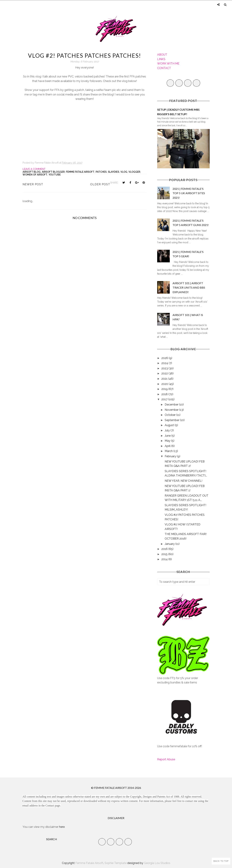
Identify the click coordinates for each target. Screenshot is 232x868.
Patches (101, 172)
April (168, 446)
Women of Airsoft (35, 175)
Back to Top (221, 861)
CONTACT (164, 68)
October (170, 415)
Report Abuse (166, 759)
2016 (165, 549)
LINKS (161, 59)
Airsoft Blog (32, 172)
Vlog (124, 172)
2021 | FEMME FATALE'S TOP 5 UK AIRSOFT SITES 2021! (189, 193)
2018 (165, 394)
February (171, 456)
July (168, 430)
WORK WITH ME (168, 64)
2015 (165, 554)
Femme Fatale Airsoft (80, 172)
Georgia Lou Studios (157, 863)
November (172, 410)
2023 (165, 368)
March (169, 451)
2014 (165, 559)
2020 (165, 384)
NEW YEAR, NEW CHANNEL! (183, 481)
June (168, 436)
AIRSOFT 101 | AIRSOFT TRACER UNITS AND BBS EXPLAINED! (189, 288)
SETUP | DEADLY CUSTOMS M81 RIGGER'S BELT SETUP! (178, 112)
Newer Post (33, 184)
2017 (165, 399)
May (168, 441)
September (172, 420)
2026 (165, 358)
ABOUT (162, 55)
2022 (165, 373)
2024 (165, 363)
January (170, 544)
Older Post (100, 184)
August (170, 425)
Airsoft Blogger (53, 172)
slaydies (114, 172)
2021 (165, 379)
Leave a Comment (34, 169)
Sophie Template (116, 863)
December (172, 405)
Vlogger (134, 172)
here (62, 827)
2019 (165, 389)
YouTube (55, 175)
